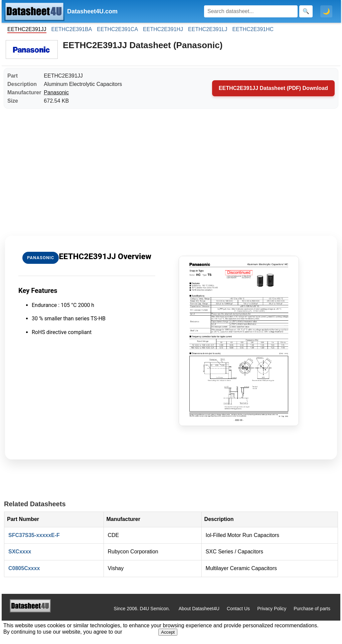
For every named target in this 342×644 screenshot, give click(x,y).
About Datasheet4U (199, 609)
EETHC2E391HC (253, 29)
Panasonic (56, 92)
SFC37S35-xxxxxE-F (34, 535)
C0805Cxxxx (24, 568)
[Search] (251, 11)
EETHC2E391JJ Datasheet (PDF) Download (273, 88)
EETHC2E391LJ (208, 29)
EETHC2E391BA (72, 29)
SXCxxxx (20, 552)
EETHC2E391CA (117, 29)
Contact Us (238, 609)
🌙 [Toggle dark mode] (326, 11)
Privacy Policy (272, 609)
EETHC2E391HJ (163, 29)
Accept (168, 632)
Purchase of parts (312, 609)
